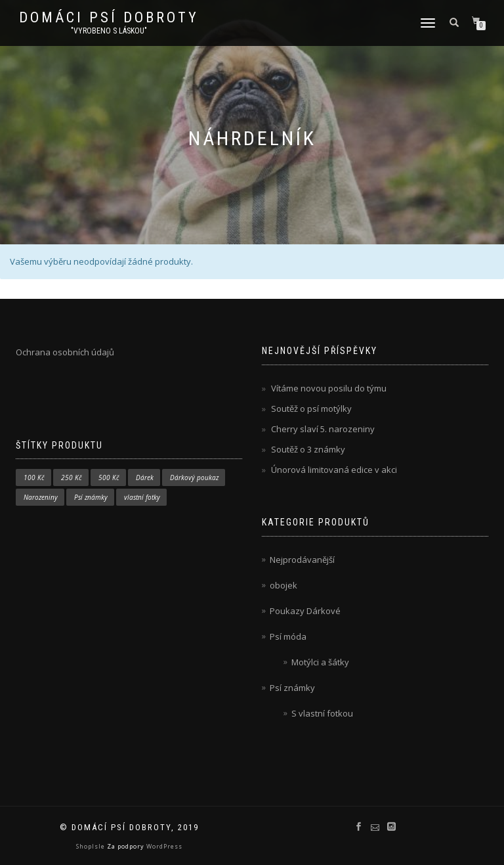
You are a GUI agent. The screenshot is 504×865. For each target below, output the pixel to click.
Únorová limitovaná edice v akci (334, 470)
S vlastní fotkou (322, 713)
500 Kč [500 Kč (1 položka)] (109, 477)
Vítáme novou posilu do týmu (329, 388)
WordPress (163, 846)
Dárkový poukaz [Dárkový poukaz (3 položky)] (194, 477)
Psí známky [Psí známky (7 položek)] (91, 497)
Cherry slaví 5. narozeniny (323, 429)
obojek (283, 585)
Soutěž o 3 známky (308, 449)
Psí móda (288, 636)
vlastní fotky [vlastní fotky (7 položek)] (142, 497)
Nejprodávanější (302, 560)
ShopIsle (92, 846)
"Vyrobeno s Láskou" (109, 31)
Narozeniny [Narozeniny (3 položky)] (41, 497)
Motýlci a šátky (320, 662)
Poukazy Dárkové (305, 611)
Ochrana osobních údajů (65, 352)
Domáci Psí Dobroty (109, 18)
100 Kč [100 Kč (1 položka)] (34, 477)
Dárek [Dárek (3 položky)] (145, 477)
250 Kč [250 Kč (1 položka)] (72, 477)
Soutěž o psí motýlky (311, 409)
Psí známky (292, 688)
